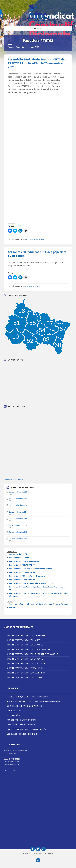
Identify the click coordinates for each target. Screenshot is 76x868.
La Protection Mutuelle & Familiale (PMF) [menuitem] (28, 729)
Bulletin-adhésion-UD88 (18, 539)
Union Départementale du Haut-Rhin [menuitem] (26, 673)
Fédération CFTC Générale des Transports (27, 576)
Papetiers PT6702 (33, 239)
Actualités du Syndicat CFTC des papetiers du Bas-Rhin (37, 254)
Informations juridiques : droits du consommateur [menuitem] (33, 701)
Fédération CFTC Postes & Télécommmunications (31, 569)
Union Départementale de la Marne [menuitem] (25, 645)
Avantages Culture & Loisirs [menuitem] (21, 725)
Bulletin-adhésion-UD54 (18, 512)
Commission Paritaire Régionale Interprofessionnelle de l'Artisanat (38, 604)
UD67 (43, 239)
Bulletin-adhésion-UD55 (18, 519)
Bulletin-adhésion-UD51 (18, 498)
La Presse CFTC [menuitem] (14, 711)
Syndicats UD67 (33, 47)
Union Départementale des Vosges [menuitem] (24, 677)
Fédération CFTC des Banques (22, 580)
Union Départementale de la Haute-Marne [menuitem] (28, 649)
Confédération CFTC (18, 554)
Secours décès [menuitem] (14, 715)
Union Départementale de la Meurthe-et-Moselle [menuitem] (32, 654)
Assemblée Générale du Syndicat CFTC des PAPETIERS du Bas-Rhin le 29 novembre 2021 (37, 63)
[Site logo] (38, 21)
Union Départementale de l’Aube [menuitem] (23, 640)
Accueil (11, 47)
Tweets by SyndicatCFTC (14, 479)
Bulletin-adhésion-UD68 (18, 532)
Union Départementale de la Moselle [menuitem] (26, 663)
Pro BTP (13, 608)
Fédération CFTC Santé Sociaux (23, 572)
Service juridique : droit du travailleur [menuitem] (27, 697)
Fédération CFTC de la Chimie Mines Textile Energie (31, 583)
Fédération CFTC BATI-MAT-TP (22, 565)
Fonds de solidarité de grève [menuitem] (22, 720)
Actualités (20, 47)
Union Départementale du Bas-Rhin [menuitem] (25, 668)
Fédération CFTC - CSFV (19, 558)
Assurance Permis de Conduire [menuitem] (22, 734)
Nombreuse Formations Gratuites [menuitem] (24, 706)
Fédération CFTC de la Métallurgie (24, 561)
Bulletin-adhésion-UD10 (18, 492)
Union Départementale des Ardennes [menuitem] (26, 635)
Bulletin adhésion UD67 (18, 525)
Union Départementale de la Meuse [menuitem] (25, 659)
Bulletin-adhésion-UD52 (18, 505)
